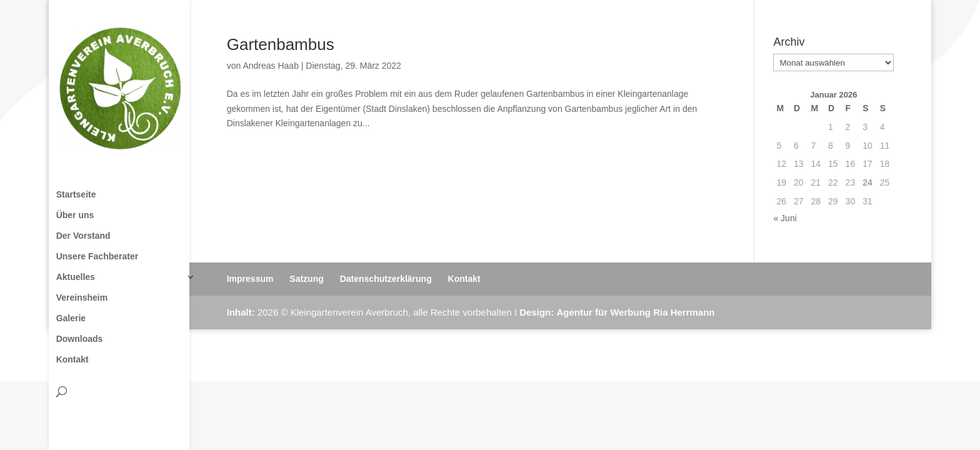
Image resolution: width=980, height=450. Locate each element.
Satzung (306, 279)
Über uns (75, 215)
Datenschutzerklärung (386, 279)
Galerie (71, 318)
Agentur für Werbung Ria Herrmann (635, 312)
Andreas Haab (271, 66)
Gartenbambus (281, 44)
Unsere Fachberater (97, 257)
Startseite (76, 195)
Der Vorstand (83, 236)
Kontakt (72, 360)
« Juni (785, 218)
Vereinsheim (82, 298)
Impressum (250, 279)
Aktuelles (76, 277)
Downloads (80, 339)
